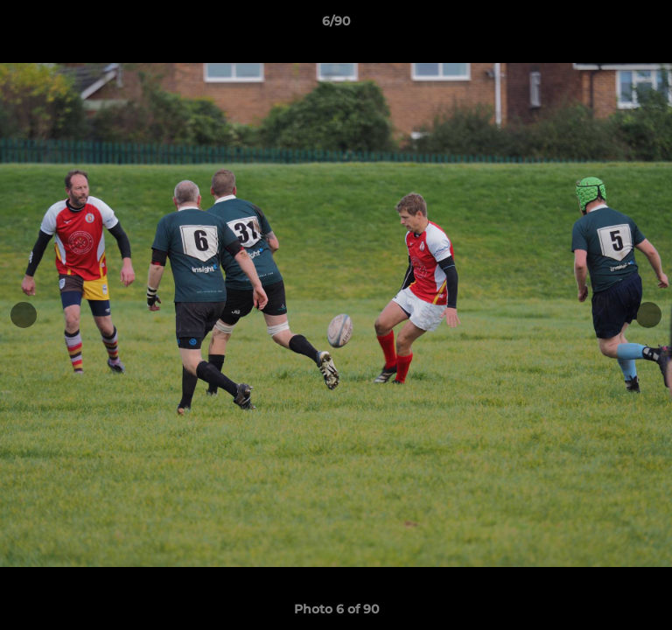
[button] (651, 25)
